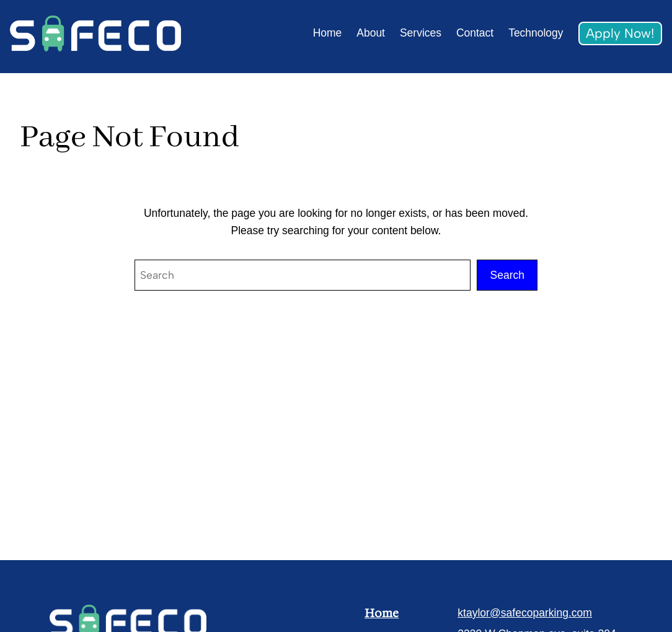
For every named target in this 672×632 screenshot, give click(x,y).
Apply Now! (620, 33)
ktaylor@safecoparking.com (525, 613)
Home (382, 613)
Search (507, 275)
